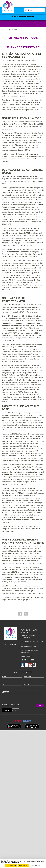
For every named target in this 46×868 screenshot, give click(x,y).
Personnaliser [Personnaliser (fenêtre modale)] (36, 865)
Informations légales (30, 646)
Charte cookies (27, 656)
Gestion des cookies (29, 660)
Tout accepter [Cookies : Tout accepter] (11, 865)
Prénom (28, 676)
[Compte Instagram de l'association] (26, 665)
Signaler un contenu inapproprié (29, 651)
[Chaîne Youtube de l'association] (30, 665)
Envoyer (40, 705)
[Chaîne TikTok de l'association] (34, 665)
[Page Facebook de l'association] (22, 665)
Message (6, 692)
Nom (4, 676)
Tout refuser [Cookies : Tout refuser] (23, 865)
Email (5, 684)
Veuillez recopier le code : (10, 706)
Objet (27, 684)
